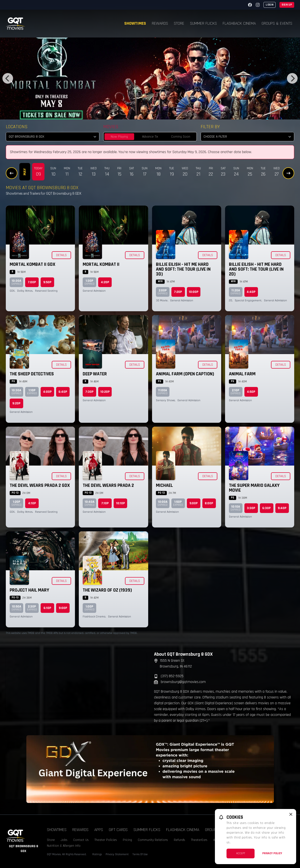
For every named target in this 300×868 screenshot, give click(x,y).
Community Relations (153, 840)
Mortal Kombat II (101, 264)
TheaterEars (199, 840)
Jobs (64, 840)
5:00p (194, 503)
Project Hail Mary (29, 590)
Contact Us (81, 840)
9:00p (63, 608)
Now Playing (119, 137)
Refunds (179, 840)
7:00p (32, 282)
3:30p (251, 508)
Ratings (97, 854)
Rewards (160, 23)
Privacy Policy (272, 853)
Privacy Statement (117, 854)
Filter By (210, 127)
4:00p (47, 392)
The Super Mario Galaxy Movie (254, 488)
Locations (17, 127)
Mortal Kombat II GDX (33, 264)
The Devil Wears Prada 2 (108, 485)
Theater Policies (106, 840)
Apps (99, 830)
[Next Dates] (288, 173)
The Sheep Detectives (32, 374)
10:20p (105, 392)
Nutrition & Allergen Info (64, 846)
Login (270, 5)
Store (179, 23)
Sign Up (287, 5)
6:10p (47, 608)
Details (61, 255)
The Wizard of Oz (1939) (107, 590)
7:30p (89, 392)
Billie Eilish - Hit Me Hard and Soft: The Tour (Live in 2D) (256, 269)
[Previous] (8, 78)
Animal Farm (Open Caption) (185, 374)
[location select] (53, 137)
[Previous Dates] (12, 173)
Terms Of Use (140, 854)
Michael (164, 485)
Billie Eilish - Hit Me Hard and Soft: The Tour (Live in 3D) (183, 269)
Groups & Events (277, 23)
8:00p (209, 503)
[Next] (292, 78)
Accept (241, 853)
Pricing (127, 840)
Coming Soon (181, 137)
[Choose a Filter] (247, 137)
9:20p (16, 403)
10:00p (194, 292)
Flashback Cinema (239, 23)
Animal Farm (242, 374)
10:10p (121, 503)
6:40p (63, 392)
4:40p (251, 292)
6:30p (267, 508)
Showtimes (135, 23)
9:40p (282, 508)
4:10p (32, 503)
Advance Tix (150, 137)
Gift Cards (118, 830)
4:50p (251, 392)
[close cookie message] (291, 814)
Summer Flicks (203, 23)
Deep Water (95, 374)
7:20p (178, 292)
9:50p (47, 282)
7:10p (105, 503)
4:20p (105, 282)
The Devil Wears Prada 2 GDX (40, 485)
